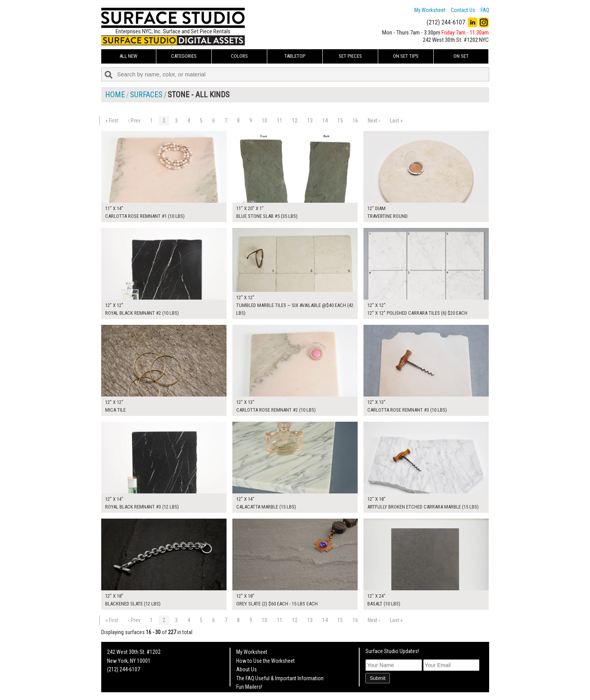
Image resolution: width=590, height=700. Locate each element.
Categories (184, 56)
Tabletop (295, 56)
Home (115, 95)
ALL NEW (128, 56)
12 (295, 121)
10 (265, 121)
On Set (461, 56)
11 (280, 121)
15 (340, 121)
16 (355, 121)
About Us (247, 669)
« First (112, 121)
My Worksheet (430, 10)
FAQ (485, 10)
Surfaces (146, 95)
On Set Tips (406, 56)
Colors (239, 56)
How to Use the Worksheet (266, 661)
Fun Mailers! (249, 687)
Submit (377, 678)
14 (325, 121)
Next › (374, 121)
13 (310, 121)
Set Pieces (350, 56)
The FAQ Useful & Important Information (280, 678)
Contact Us (463, 10)
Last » (396, 121)
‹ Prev (134, 121)
